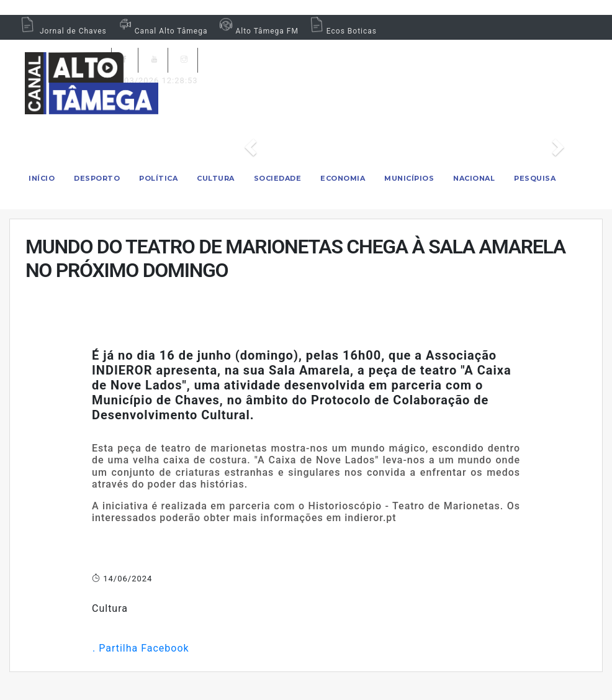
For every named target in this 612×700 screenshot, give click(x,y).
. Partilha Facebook (141, 648)
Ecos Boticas (342, 31)
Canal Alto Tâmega (162, 31)
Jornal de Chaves (63, 31)
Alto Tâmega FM (257, 31)
